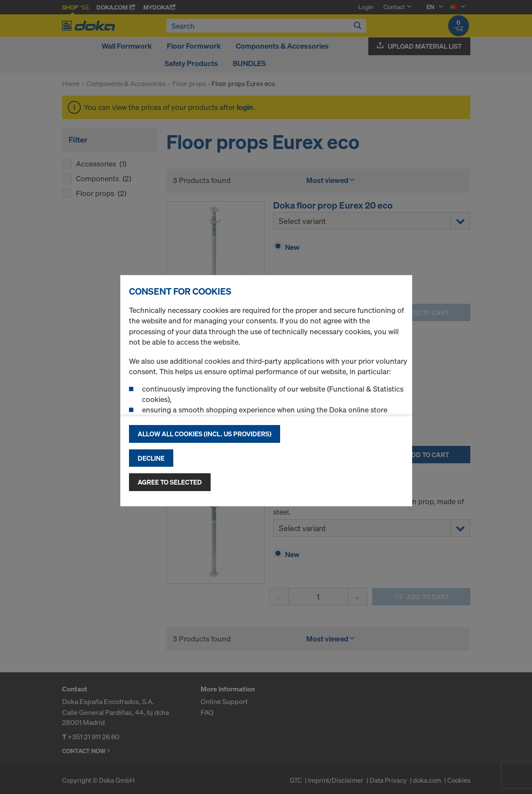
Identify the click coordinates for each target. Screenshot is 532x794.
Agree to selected (170, 482)
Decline (151, 458)
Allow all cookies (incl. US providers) (205, 434)
